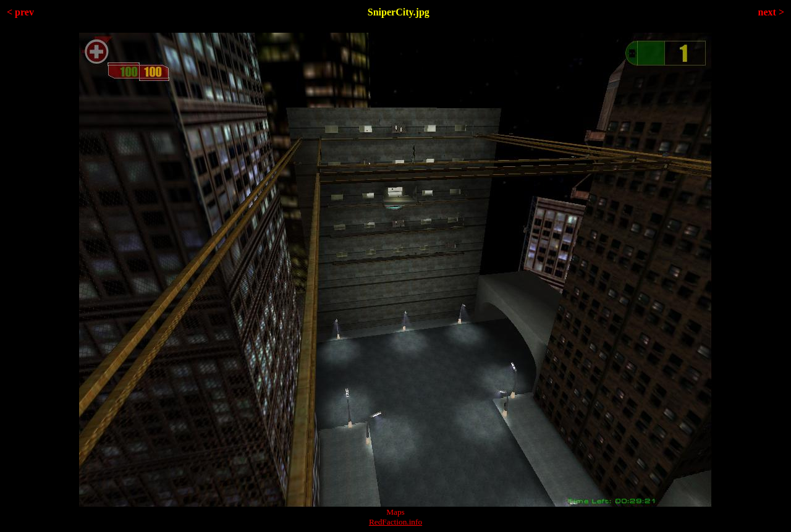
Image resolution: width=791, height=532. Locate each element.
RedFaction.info (395, 522)
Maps (395, 512)
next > (771, 12)
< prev (20, 12)
